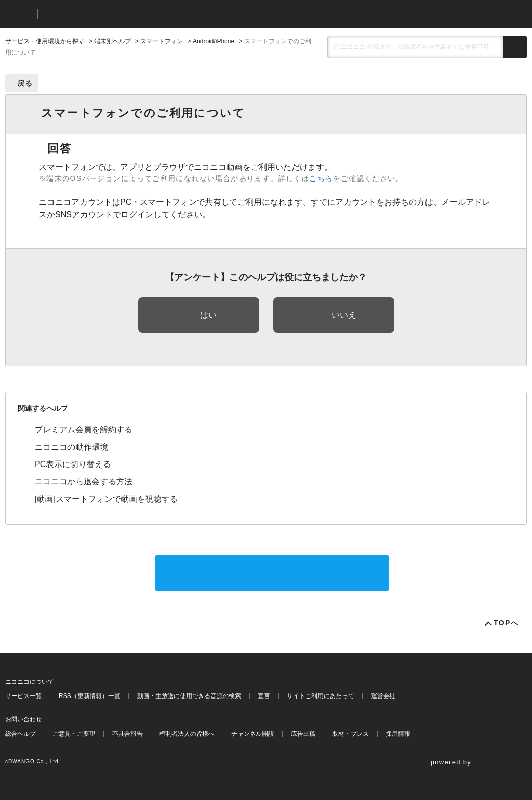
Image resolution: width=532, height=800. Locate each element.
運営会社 (383, 696)
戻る (25, 83)
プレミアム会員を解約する (84, 430)
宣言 (264, 696)
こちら (321, 178)
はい (208, 315)
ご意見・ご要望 (74, 734)
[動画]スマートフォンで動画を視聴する (106, 499)
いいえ (344, 315)
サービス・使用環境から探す (45, 41)
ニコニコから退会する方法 (84, 482)
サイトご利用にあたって (321, 696)
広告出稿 (303, 734)
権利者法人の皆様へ (187, 734)
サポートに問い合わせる (272, 573)
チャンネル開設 (253, 734)
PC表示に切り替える (73, 464)
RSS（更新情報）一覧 (89, 696)
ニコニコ (19, 14)
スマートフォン (162, 41)
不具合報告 (127, 734)
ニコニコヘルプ (99, 14)
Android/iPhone (214, 41)
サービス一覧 (23, 696)
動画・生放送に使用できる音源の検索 (189, 696)
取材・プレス (351, 734)
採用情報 (398, 734)
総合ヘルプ (20, 734)
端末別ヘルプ (113, 41)
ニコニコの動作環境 (71, 447)
